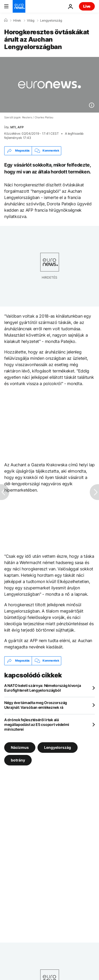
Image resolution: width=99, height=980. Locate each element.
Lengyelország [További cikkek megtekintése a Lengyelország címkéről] (58, 747)
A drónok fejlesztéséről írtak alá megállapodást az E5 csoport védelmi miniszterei (37, 724)
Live (87, 6)
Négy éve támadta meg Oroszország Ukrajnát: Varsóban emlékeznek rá (36, 705)
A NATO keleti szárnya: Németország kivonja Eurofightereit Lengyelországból (43, 688)
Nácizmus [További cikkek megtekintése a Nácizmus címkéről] (20, 747)
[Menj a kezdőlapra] (19, 6)
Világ (31, 21)
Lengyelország (51, 21)
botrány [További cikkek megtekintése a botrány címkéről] (18, 760)
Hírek (17, 21)
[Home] (6, 20)
